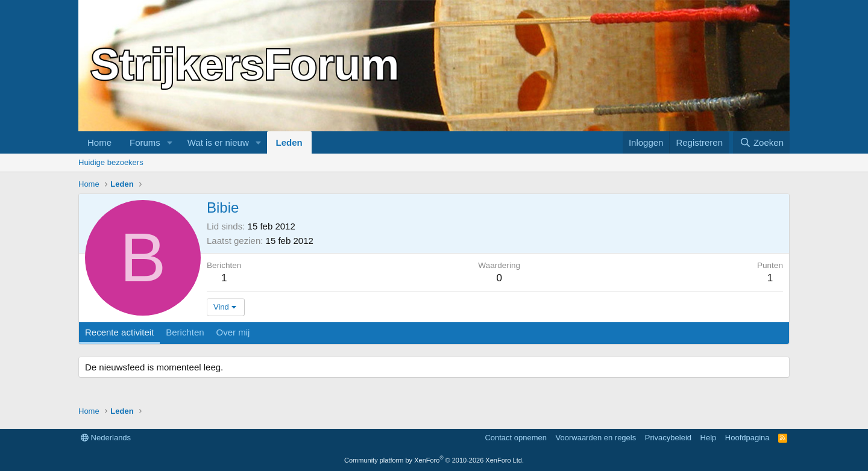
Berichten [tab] (185, 332)
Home (99, 142)
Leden (289, 142)
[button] (170, 142)
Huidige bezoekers (111, 162)
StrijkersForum (245, 64)
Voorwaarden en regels (596, 438)
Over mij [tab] (233, 332)
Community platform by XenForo (434, 460)
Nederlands (106, 438)
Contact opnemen (516, 438)
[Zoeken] (761, 142)
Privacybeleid (668, 438)
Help (709, 438)
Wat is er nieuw (218, 142)
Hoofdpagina (747, 438)
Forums (145, 142)
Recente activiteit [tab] (119, 332)
